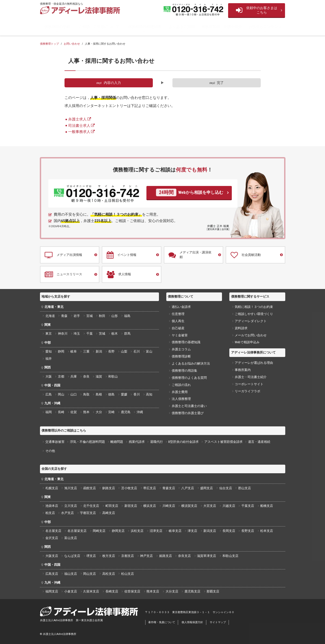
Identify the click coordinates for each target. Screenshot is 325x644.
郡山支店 (245, 488)
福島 (127, 316)
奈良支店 (184, 556)
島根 (99, 394)
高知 (149, 394)
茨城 (102, 334)
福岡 (49, 412)
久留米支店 (91, 591)
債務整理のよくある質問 (189, 378)
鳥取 (86, 394)
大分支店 (172, 591)
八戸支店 (188, 488)
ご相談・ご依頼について (99, 27)
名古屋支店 (53, 531)
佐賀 (74, 412)
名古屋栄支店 (77, 531)
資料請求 (241, 328)
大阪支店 (52, 556)
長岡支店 (229, 531)
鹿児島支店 (192, 591)
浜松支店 (137, 531)
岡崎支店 (99, 531)
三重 (86, 351)
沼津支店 (156, 531)
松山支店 (128, 574)
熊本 (86, 412)
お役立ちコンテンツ (265, 27)
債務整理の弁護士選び (188, 413)
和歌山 (113, 376)
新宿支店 (131, 506)
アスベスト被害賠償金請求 (223, 442)
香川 (137, 394)
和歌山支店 (230, 556)
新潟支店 (210, 531)
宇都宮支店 (88, 513)
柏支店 (50, 513)
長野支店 (248, 531)
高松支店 (109, 574)
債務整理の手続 (57, 27)
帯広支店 (150, 488)
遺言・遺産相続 (259, 442)
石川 (137, 351)
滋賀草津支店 (207, 556)
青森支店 (169, 488)
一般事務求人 (79, 132)
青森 (64, 316)
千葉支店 (248, 506)
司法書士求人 (79, 126)
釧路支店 (109, 488)
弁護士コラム (181, 349)
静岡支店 (118, 531)
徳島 (111, 394)
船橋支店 (267, 506)
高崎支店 (109, 513)
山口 (74, 394)
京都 (61, 376)
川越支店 (229, 506)
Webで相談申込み (247, 342)
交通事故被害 (55, 442)
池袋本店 (52, 506)
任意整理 (178, 314)
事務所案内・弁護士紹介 (222, 27)
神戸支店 (146, 556)
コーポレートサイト (249, 384)
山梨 (124, 351)
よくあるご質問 (182, 27)
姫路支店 (166, 556)
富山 (149, 351)
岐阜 (74, 351)
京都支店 (128, 556)
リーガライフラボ (247, 391)
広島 (49, 394)
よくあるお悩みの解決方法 (191, 363)
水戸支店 (67, 513)
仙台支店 (226, 488)
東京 (49, 334)
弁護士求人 (77, 119)
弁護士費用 (180, 392)
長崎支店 (112, 591)
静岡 (61, 351)
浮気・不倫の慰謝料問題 (87, 442)
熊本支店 (153, 591)
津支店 (192, 531)
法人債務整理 (181, 399)
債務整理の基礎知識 (144, 27)
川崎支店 (169, 506)
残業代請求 (137, 442)
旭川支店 (71, 488)
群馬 (127, 334)
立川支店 (71, 506)
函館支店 (90, 488)
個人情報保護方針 (192, 622)
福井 (49, 359)
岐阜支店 (175, 531)
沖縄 (140, 412)
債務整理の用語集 (184, 371)
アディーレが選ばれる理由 (254, 363)
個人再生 (178, 321)
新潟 (99, 351)
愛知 (49, 351)
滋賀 (99, 376)
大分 (99, 412)
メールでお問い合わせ (251, 335)
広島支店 (52, 574)
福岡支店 (52, 591)
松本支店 (267, 531)
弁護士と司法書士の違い (189, 406)
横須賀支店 (189, 506)
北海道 (50, 316)
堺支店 (91, 556)
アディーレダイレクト (251, 321)
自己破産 (178, 328)
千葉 (90, 334)
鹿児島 (126, 412)
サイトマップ (218, 622)
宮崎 (111, 412)
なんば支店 (72, 556)
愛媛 (124, 394)
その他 (50, 451)
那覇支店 (213, 591)
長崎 (61, 412)
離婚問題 (117, 442)
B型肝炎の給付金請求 (183, 442)
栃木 (115, 334)
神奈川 (63, 334)
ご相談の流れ (181, 385)
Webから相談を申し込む (190, 192)
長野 (111, 351)
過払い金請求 (181, 307)
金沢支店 (52, 538)
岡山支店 (90, 574)
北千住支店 (91, 506)
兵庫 (74, 376)
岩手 (77, 316)
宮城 (90, 316)
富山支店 (71, 538)
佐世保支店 (132, 591)
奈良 (86, 376)
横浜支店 (150, 506)
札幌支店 (52, 488)
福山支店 (71, 574)
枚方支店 (109, 556)
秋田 (102, 316)
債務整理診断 (181, 356)
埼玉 (77, 334)
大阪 (49, 376)
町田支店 (112, 506)
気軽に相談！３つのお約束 (254, 307)
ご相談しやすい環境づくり (254, 314)
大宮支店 (210, 506)
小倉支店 (71, 591)
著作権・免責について (162, 622)
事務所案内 (243, 370)
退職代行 (156, 442)
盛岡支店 (207, 488)
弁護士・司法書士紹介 (251, 377)
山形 (115, 316)
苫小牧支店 (129, 488)
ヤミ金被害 (180, 335)
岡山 (61, 394)
